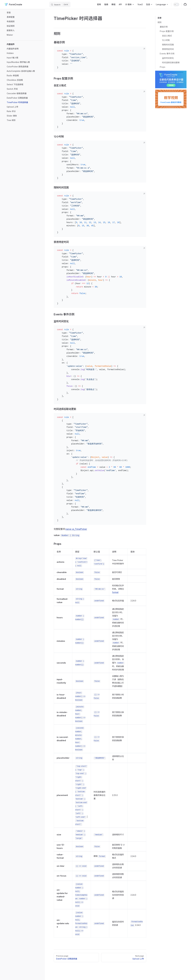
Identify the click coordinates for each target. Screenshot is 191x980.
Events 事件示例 (167, 54)
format (115, 592)
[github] (185, 4)
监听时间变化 (168, 58)
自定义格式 (167, 36)
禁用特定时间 (168, 49)
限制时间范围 (168, 45)
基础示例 (164, 27)
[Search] (60, 4)
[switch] (176, 4)
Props (163, 67)
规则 (160, 22)
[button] (25, 44)
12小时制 (166, 40)
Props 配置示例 (167, 31)
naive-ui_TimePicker (76, 529)
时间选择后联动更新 (171, 62)
